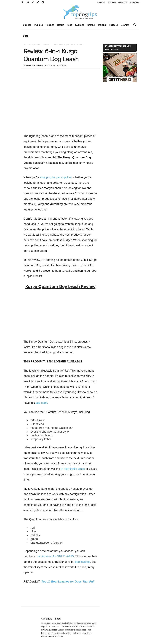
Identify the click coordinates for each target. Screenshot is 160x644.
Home (26, 44)
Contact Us (135, 2)
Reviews (47, 44)
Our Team (112, 2)
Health (60, 25)
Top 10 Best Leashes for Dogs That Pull (68, 582)
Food (70, 25)
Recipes (50, 25)
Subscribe (123, 2)
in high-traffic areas (73, 469)
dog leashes (83, 562)
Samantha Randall (34, 65)
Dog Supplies (36, 44)
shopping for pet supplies (56, 177)
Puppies (39, 25)
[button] (135, 25)
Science (27, 25)
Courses (125, 25)
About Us (101, 2)
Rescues (113, 25)
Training (102, 25)
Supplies (80, 25)
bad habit (41, 403)
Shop (26, 36)
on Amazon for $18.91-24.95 (56, 556)
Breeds (91, 25)
